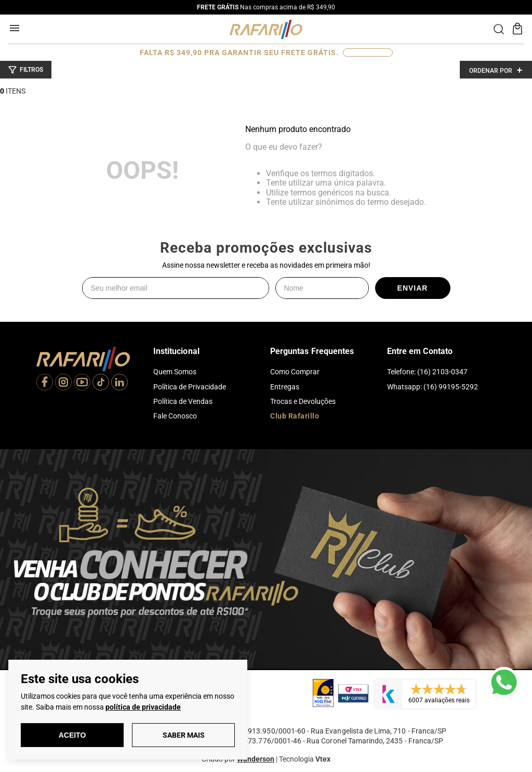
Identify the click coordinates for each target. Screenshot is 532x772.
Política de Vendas (183, 401)
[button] (26, 70)
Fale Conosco (175, 416)
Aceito (72, 735)
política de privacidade (143, 707)
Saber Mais (184, 735)
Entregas (285, 387)
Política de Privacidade (190, 387)
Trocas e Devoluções (303, 401)
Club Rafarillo (295, 416)
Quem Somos (175, 372)
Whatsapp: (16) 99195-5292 (433, 387)
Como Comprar (295, 372)
